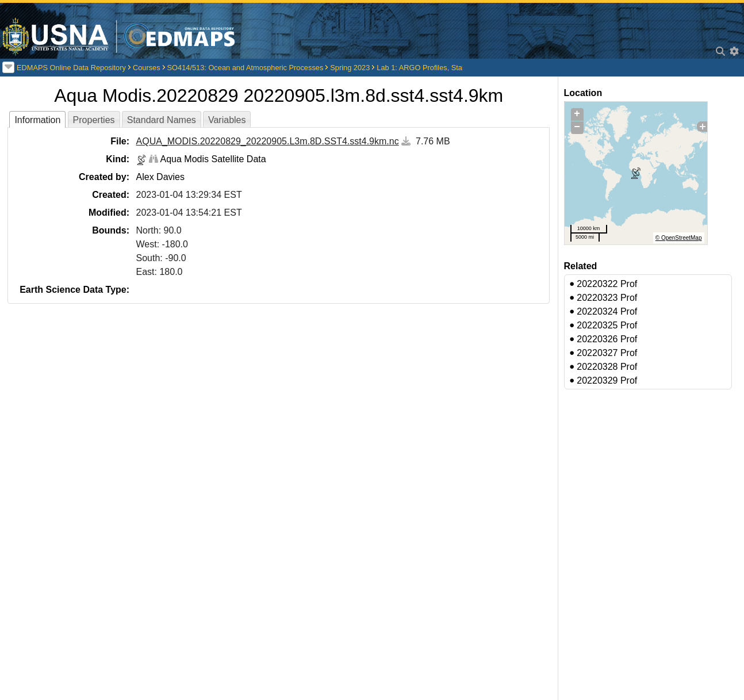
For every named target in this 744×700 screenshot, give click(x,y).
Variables (227, 120)
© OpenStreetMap (679, 238)
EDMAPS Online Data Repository (71, 68)
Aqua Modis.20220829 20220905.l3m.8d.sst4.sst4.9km (279, 95)
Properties (94, 120)
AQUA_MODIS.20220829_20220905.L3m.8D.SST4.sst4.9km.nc (268, 141)
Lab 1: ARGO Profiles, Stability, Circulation (446, 68)
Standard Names (162, 120)
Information (37, 120)
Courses (147, 68)
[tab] (37, 119)
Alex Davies (160, 177)
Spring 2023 (350, 68)
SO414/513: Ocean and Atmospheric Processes (246, 68)
